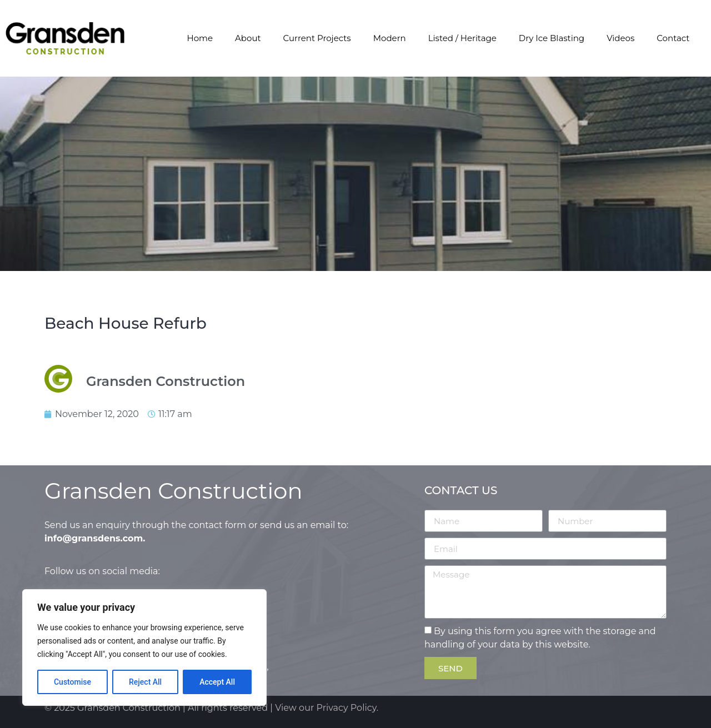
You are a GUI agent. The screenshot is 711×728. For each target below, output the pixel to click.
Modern (390, 38)
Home (200, 38)
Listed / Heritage (462, 38)
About (248, 38)
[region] (144, 647)
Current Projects (317, 38)
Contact (673, 38)
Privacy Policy (347, 708)
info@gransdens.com (94, 538)
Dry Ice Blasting (552, 38)
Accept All (217, 682)
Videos (620, 38)
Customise (72, 682)
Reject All (145, 682)
